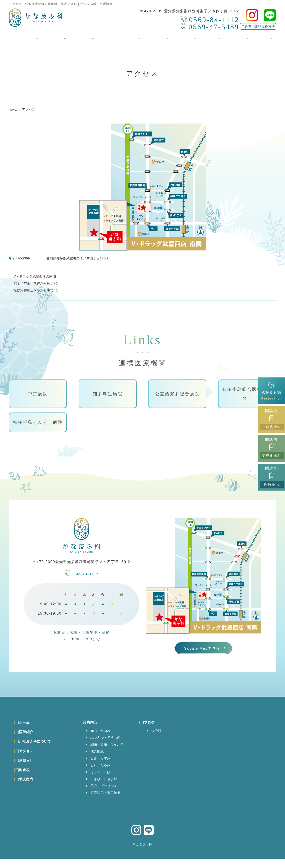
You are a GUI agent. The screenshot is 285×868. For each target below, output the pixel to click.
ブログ (251, 36)
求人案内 (227, 36)
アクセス (155, 36)
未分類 (164, 736)
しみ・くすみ (102, 765)
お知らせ (181, 36)
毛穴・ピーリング (106, 794)
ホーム (34, 36)
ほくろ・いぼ (102, 780)
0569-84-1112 (81, 573)
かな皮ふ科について (119, 36)
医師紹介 (58, 36)
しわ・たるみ (102, 772)
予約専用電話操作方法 (258, 26)
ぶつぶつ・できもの (108, 743)
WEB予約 (272, 391)
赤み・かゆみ (102, 736)
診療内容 (83, 36)
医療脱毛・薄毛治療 (108, 802)
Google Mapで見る (202, 650)
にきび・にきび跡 (106, 787)
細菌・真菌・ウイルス (110, 750)
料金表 (204, 36)
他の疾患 (98, 757)
